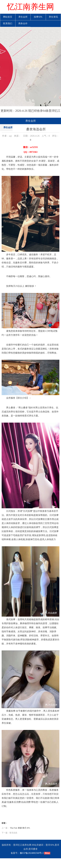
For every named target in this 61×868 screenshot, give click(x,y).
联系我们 (8, 24)
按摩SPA (38, 17)
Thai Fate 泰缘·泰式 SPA (20, 828)
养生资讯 (53, 17)
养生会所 (23, 17)
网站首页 (8, 17)
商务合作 (23, 24)
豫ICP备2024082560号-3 (32, 853)
